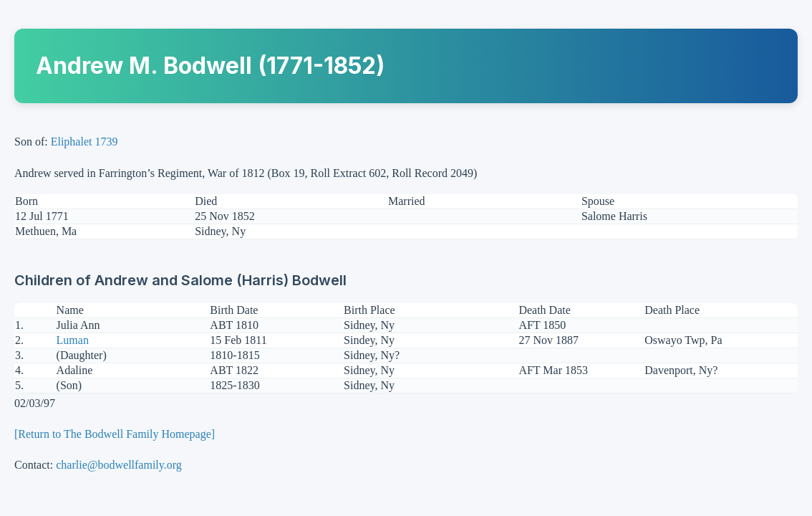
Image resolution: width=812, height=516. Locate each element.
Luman (73, 340)
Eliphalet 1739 (84, 142)
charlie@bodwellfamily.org (119, 465)
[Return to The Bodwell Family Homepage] (115, 434)
